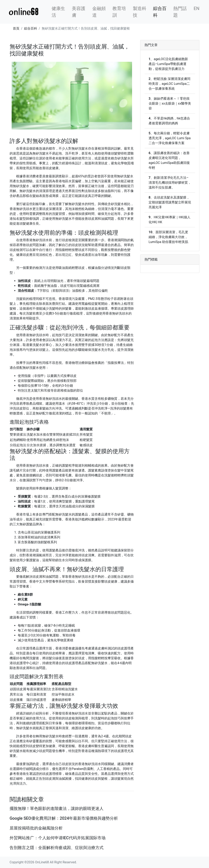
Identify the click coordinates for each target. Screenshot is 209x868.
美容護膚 (79, 12)
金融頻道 (99, 12)
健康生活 (58, 12)
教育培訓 (119, 12)
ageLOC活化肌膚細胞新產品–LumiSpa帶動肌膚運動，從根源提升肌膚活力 (168, 64)
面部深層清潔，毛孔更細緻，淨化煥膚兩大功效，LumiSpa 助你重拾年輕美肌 (168, 237)
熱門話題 (180, 12)
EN (197, 8)
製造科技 (140, 12)
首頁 (16, 28)
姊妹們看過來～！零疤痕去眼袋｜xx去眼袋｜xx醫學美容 (170, 103)
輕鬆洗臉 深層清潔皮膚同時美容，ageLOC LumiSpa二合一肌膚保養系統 (170, 84)
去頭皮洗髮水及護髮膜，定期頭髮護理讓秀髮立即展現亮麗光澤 (170, 202)
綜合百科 (160, 12)
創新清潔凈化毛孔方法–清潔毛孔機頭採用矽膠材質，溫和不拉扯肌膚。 (170, 183)
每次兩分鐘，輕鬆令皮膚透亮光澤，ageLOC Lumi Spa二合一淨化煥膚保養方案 (170, 138)
